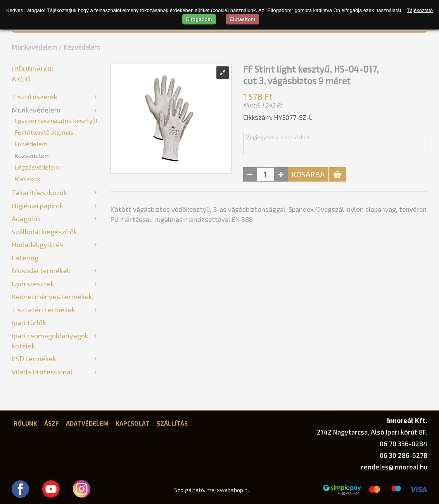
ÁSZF (52, 423)
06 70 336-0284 (404, 443)
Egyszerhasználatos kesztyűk (57, 120)
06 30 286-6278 (404, 455)
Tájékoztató (420, 10)
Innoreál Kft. (407, 420)
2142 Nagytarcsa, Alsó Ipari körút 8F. (372, 432)
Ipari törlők (29, 322)
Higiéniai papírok (37, 206)
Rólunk (25, 423)
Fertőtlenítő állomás (44, 132)
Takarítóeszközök (39, 192)
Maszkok (27, 179)
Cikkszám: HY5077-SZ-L (278, 117)
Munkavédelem (34, 47)
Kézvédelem (32, 155)
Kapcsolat (133, 423)
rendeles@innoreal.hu (394, 467)
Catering (25, 258)
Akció (21, 79)
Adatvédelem (87, 423)
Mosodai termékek (41, 270)
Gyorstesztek (33, 284)
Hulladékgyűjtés (37, 244)
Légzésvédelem (37, 167)
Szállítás (172, 423)
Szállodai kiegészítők (44, 232)
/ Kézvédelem (79, 47)
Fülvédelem (31, 144)
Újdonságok (33, 69)
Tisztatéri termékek (43, 310)
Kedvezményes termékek (52, 296)
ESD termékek (34, 359)
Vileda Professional (42, 372)
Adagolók (26, 218)
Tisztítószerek (35, 97)
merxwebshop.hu (228, 490)
